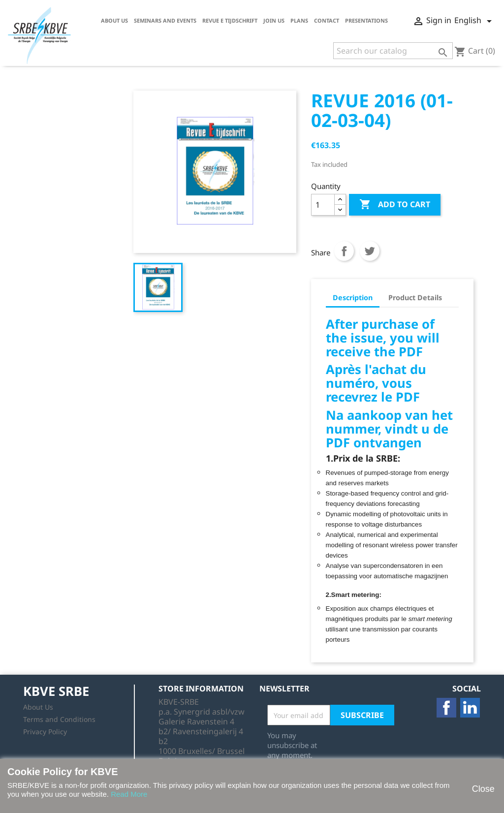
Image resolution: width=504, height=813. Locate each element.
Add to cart (395, 205)
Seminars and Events (165, 20)
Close (483, 789)
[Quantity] (323, 205)
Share (344, 251)
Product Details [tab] (415, 297)
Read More (129, 794)
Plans (299, 20)
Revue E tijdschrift (230, 20)
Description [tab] (353, 297)
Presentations (366, 20)
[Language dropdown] (475, 21)
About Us (114, 20)
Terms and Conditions (59, 719)
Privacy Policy (45, 732)
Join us (274, 20)
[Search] (393, 51)
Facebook (446, 708)
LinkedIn (470, 708)
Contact (327, 20)
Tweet (370, 251)
